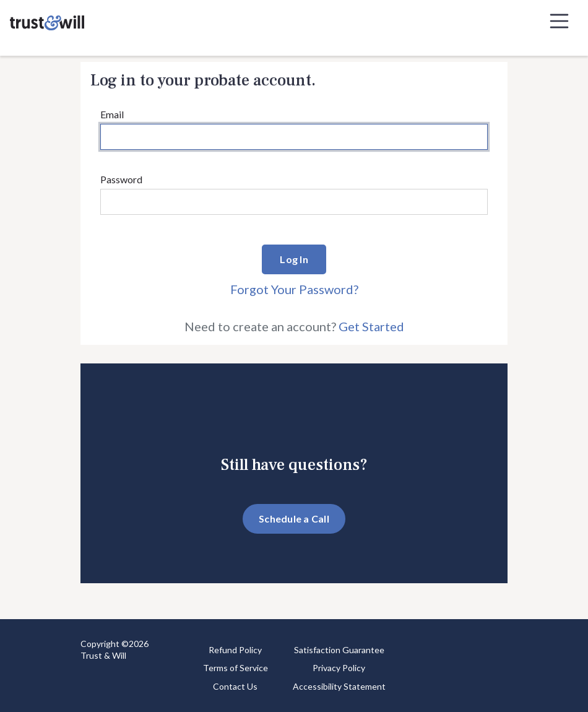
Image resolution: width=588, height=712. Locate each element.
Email (112, 114)
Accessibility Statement (339, 686)
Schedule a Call (294, 519)
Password (121, 179)
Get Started (371, 326)
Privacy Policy (339, 668)
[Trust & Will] (47, 21)
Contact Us (235, 686)
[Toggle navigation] (560, 21)
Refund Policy (235, 650)
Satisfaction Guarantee (339, 650)
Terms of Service (236, 668)
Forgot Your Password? (294, 289)
